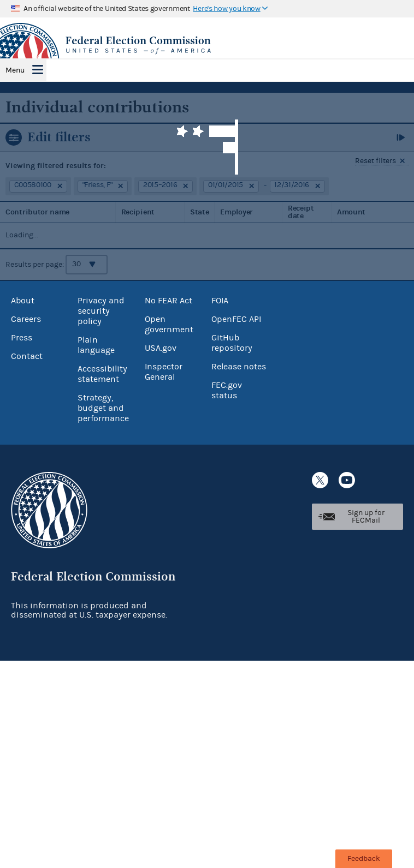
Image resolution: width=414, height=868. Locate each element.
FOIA (220, 301)
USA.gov (161, 348)
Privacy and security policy (101, 311)
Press (22, 338)
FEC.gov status (227, 390)
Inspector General (164, 372)
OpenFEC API (236, 319)
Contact (27, 356)
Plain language (96, 345)
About (23, 301)
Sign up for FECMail (366, 517)
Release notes (239, 367)
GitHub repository (232, 343)
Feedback (364, 859)
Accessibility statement (102, 374)
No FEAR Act (168, 301)
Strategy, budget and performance (103, 408)
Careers (26, 319)
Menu (15, 70)
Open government (169, 324)
